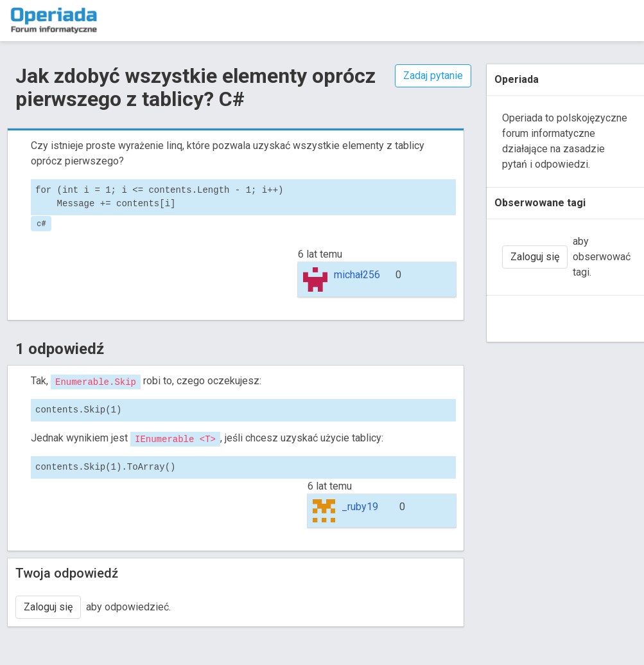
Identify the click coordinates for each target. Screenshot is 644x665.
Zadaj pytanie (433, 75)
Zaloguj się (48, 607)
